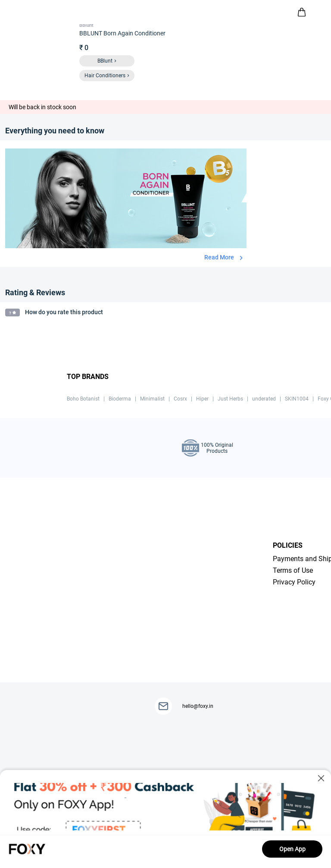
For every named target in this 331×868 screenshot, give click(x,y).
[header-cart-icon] (302, 12)
